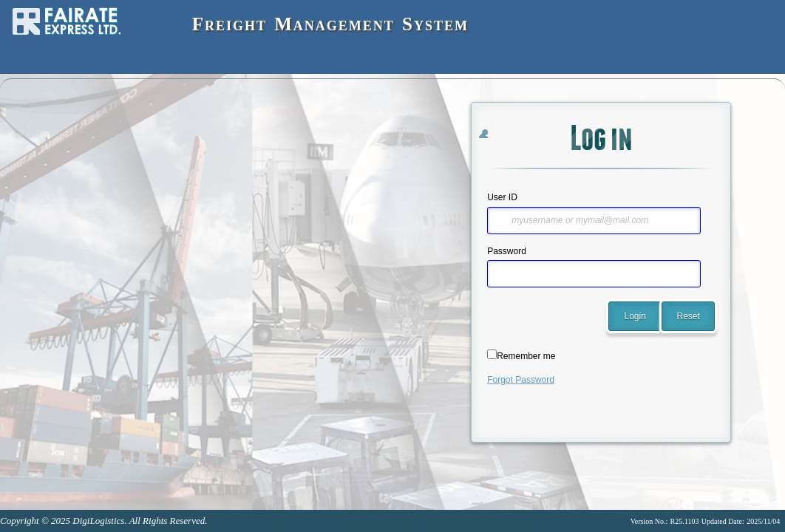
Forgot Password (521, 380)
